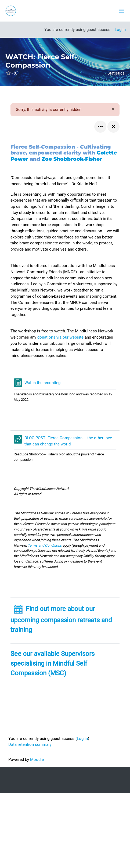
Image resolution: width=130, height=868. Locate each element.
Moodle (37, 760)
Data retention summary (30, 744)
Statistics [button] (116, 73)
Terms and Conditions (45, 545)
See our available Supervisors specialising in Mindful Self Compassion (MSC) (53, 663)
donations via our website (61, 337)
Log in (120, 30)
